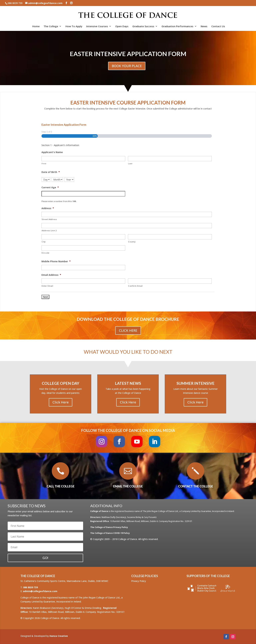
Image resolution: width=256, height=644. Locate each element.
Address (48, 208)
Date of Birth (51, 172)
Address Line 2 (49, 230)
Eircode (46, 253)
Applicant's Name (52, 152)
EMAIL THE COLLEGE (128, 486)
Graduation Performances (177, 26)
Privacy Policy (139, 581)
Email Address (51, 275)
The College (51, 26)
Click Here (128, 330)
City (44, 242)
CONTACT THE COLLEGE (196, 486)
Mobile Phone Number (56, 261)
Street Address (49, 219)
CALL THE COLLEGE (61, 486)
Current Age (50, 187)
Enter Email (47, 286)
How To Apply (74, 26)
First (44, 164)
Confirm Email (135, 286)
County (132, 242)
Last (130, 164)
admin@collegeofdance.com (40, 591)
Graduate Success (143, 26)
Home (36, 26)
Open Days (122, 26)
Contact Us (218, 26)
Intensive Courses (97, 26)
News (204, 26)
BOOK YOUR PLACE (127, 66)
